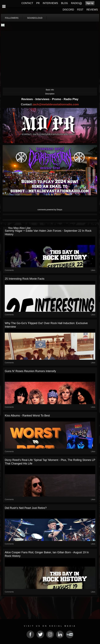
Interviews (43, 99)
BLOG (65, 3)
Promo (57, 99)
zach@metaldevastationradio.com (56, 104)
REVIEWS (92, 10)
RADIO (75, 3)
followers (12, 18)
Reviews (27, 99)
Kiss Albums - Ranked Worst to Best (27, 416)
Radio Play (71, 99)
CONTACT (27, 3)
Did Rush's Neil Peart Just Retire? (26, 508)
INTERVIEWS (50, 3)
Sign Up (90, 3)
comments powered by (50, 210)
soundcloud (35, 18)
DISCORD (68, 10)
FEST (80, 10)
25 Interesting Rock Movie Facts (25, 279)
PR (38, 3)
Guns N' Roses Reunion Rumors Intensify (30, 371)
